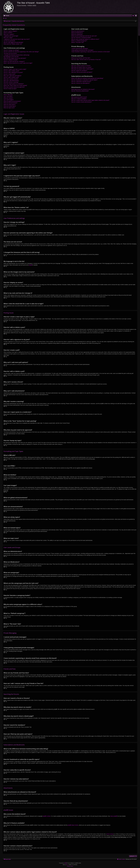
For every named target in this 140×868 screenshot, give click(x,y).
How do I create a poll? (10, 74)
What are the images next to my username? (15, 58)
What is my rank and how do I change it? (14, 61)
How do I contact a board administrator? (82, 102)
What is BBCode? (8, 95)
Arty (67, 865)
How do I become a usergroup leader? (81, 37)
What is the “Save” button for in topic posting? (15, 85)
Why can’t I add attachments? (11, 81)
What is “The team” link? (78, 42)
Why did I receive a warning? (11, 82)
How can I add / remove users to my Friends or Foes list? (86, 60)
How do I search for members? (79, 71)
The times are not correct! (10, 53)
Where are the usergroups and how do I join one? (84, 36)
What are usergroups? (77, 34)
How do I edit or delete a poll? (11, 77)
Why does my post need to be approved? (14, 87)
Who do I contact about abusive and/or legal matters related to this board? (90, 100)
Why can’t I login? (8, 37)
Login (6, 18)
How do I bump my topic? (10, 89)
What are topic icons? (9, 108)
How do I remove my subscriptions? (81, 83)
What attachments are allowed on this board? (83, 89)
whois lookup (110, 834)
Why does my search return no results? (81, 67)
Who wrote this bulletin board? (79, 97)
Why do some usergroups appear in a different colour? (85, 39)
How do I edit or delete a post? (11, 71)
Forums (7, 16)
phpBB (31, 265)
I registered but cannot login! (11, 36)
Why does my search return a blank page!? (82, 69)
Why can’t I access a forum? (11, 79)
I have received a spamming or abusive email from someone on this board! (91, 52)
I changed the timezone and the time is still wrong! (16, 55)
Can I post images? (9, 100)
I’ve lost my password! (9, 41)
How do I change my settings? (11, 50)
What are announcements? (11, 103)
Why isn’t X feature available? (79, 99)
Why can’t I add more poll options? (12, 76)
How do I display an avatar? (11, 60)
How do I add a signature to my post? (13, 72)
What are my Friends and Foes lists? (81, 58)
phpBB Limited (47, 816)
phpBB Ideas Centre (73, 825)
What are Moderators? (77, 33)
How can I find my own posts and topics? (82, 72)
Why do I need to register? (10, 31)
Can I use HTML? (8, 96)
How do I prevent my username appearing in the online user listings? (21, 52)
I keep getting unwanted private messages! (82, 50)
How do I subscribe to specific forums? (81, 81)
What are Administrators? (78, 31)
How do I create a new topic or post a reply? (15, 69)
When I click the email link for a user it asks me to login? (18, 63)
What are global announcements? (12, 101)
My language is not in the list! (11, 57)
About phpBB (114, 816)
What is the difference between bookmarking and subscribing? (87, 78)
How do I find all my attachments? (80, 91)
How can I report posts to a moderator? (14, 84)
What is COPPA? (8, 33)
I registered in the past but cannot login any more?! (17, 39)
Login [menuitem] (136, 16)
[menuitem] (133, 16)
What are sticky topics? (10, 105)
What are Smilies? (8, 98)
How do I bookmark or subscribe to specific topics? (84, 80)
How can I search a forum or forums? (81, 66)
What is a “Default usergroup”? (79, 41)
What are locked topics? (10, 106)
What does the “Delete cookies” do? (13, 44)
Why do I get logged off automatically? (13, 42)
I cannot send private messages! (80, 49)
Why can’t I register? (9, 34)
